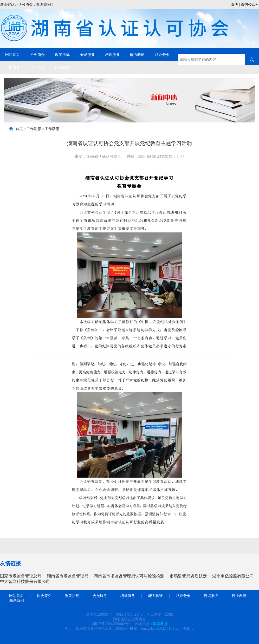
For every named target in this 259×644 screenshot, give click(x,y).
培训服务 (112, 55)
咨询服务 (12, 68)
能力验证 (137, 55)
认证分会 (162, 55)
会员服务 (87, 55)
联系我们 (62, 68)
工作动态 (34, 129)
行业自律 (37, 68)
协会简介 (37, 55)
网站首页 (12, 55)
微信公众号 (250, 4)
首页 (19, 129)
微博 (234, 4)
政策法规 (62, 55)
